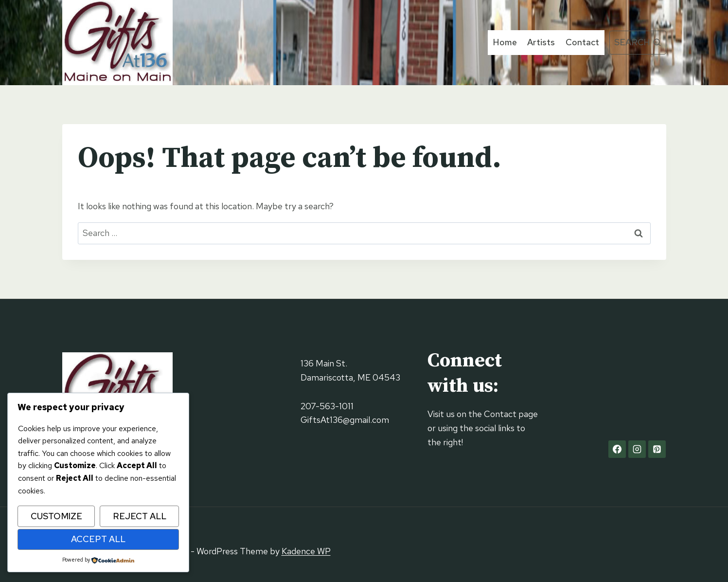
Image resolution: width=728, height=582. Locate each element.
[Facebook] (617, 449)
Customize (56, 516)
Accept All (98, 539)
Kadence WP (306, 551)
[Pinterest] (657, 449)
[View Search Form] (638, 43)
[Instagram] (637, 449)
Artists (541, 42)
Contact (582, 42)
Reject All (140, 516)
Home (505, 42)
